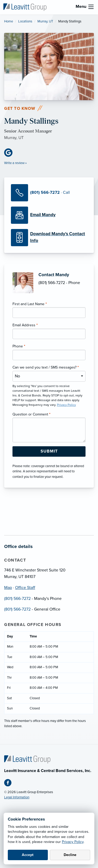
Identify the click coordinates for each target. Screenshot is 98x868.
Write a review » (15, 163)
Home (9, 21)
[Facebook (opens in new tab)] (10, 784)
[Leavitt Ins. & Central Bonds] (25, 7)
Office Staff (25, 588)
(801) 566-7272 (17, 599)
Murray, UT (45, 21)
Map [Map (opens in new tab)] (8, 588)
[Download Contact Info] (49, 238)
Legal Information (17, 797)
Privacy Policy (73, 842)
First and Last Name (30, 304)
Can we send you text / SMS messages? (46, 367)
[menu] (91, 7)
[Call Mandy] (49, 193)
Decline (70, 855)
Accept (28, 855)
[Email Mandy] (49, 215)
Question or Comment (31, 414)
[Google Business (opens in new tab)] (10, 153)
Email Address (25, 325)
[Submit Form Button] (49, 451)
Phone (19, 346)
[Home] (27, 759)
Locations (25, 21)
